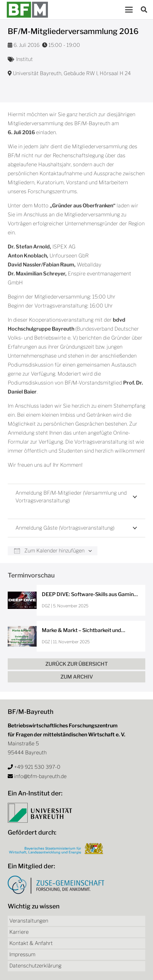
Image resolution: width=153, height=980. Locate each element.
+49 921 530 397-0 (37, 767)
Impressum (22, 954)
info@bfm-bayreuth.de (40, 776)
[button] (129, 10)
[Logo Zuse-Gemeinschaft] (56, 885)
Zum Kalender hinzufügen (49, 551)
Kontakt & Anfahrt (31, 943)
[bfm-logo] (27, 10)
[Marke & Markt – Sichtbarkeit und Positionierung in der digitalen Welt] (76, 636)
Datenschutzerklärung (35, 966)
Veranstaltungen (29, 921)
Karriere (19, 932)
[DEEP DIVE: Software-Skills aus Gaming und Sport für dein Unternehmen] (76, 600)
